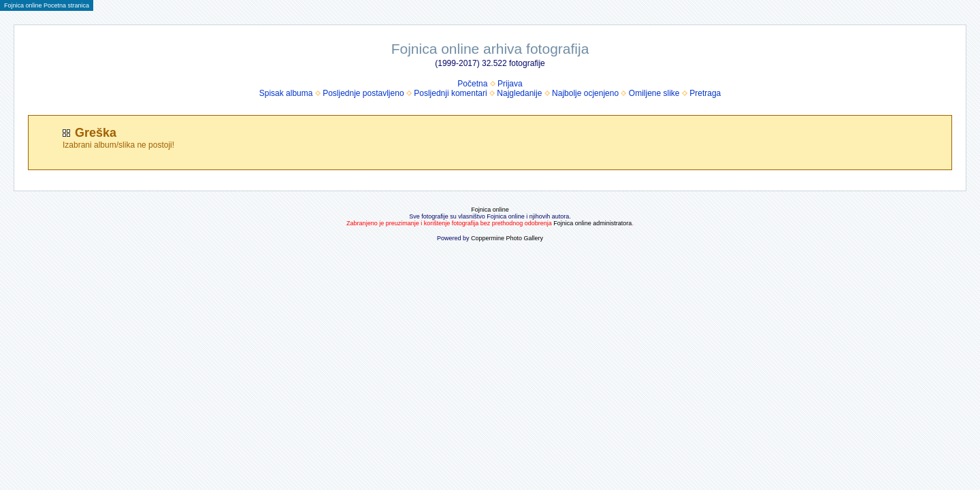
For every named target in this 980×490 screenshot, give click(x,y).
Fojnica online (490, 210)
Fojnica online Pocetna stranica (47, 5)
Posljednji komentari (450, 93)
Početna (472, 84)
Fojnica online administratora (592, 223)
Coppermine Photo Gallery (507, 238)
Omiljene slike (654, 93)
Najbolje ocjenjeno (585, 93)
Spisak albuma (286, 93)
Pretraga (705, 93)
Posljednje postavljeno (363, 93)
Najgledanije (519, 93)
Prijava (510, 84)
